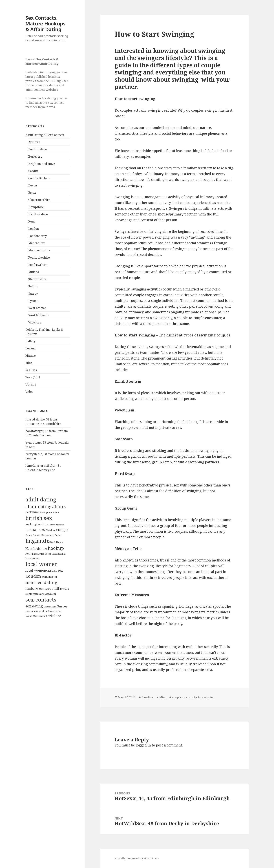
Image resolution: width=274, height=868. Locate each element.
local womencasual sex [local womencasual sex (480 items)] (44, 570)
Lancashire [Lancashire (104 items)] (38, 554)
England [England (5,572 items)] (36, 541)
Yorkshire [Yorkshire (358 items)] (53, 616)
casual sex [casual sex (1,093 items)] (35, 529)
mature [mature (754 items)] (32, 588)
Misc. (29, 363)
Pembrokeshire (39, 257)
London (34, 229)
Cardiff (33, 171)
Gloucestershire (39, 200)
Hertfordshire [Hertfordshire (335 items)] (36, 548)
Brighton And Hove (42, 164)
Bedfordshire (37, 149)
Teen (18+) (33, 377)
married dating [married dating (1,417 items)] (41, 582)
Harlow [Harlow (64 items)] (60, 542)
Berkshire (35, 157)
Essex (32, 193)
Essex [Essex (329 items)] (51, 541)
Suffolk (33, 286)
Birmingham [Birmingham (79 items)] (46, 512)
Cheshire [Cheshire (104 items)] (51, 530)
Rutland (34, 272)
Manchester (37, 243)
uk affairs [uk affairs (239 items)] (48, 611)
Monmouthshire (39, 250)
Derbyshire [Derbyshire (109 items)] (48, 535)
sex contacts (192, 697)
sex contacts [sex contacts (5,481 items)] (41, 600)
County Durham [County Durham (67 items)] (33, 535)
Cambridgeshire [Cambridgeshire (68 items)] (56, 525)
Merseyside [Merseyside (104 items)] (45, 589)
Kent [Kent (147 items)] (28, 554)
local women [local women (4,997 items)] (42, 564)
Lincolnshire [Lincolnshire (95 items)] (32, 558)
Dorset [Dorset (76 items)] (58, 535)
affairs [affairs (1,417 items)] (59, 506)
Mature (31, 356)
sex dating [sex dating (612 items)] (34, 606)
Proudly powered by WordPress (137, 858)
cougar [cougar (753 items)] (62, 530)
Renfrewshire (38, 265)
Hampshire (36, 207)
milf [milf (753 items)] (56, 588)
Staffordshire (37, 279)
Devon (33, 185)
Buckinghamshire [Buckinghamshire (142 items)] (37, 524)
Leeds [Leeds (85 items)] (48, 554)
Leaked (31, 348)
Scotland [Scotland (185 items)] (50, 594)
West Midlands (38, 315)
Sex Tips (31, 370)
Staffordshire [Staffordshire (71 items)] (50, 607)
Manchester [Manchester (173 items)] (50, 577)
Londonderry (37, 236)
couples (178, 697)
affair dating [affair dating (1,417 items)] (38, 506)
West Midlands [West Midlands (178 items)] (35, 616)
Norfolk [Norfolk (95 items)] (64, 589)
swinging (208, 697)
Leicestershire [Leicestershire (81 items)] (59, 554)
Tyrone (33, 301)
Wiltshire (35, 322)
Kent (32, 221)
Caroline (147, 697)
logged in (143, 745)
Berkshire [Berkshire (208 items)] (32, 512)
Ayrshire (34, 142)
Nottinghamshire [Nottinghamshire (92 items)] (35, 594)
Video (29, 392)
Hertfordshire (38, 214)
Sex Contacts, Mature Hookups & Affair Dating (45, 24)
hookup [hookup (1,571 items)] (56, 548)
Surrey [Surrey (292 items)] (62, 606)
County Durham (39, 178)
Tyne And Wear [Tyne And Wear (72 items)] (33, 612)
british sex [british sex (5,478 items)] (39, 518)
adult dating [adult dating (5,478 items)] (41, 499)
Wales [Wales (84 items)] (58, 611)
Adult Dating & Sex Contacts (45, 135)
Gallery (30, 341)
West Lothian (37, 308)
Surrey (33, 294)
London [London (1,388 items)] (33, 576)
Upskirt (31, 384)
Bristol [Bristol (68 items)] (56, 512)
